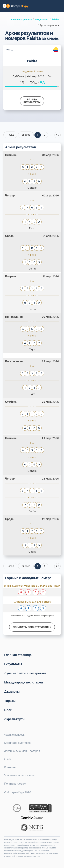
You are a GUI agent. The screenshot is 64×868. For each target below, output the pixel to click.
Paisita (55, 19)
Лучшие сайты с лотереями (25, 673)
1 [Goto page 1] (38, 135)
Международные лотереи (24, 682)
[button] (59, 6)
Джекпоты (12, 691)
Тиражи (10, 701)
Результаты (42, 19)
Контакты (10, 767)
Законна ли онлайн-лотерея (22, 751)
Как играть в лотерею (18, 743)
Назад (10, 135)
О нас (8, 759)
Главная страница (21, 19)
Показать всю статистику (32, 627)
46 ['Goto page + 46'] (57, 135)
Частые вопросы (15, 735)
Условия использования (19, 775)
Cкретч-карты (15, 719)
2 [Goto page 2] (45, 135)
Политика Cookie (15, 784)
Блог (8, 710)
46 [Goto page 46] (57, 566)
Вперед (26, 135)
